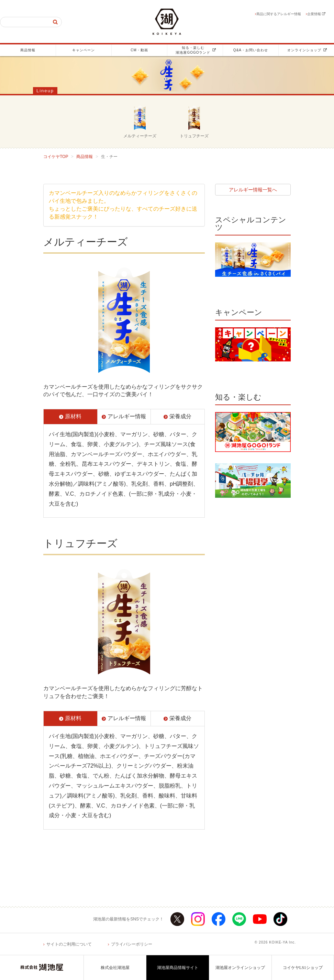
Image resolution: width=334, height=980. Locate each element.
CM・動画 (139, 50)
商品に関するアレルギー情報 (279, 14)
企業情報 (316, 14)
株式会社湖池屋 (115, 968)
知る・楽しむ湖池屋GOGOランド (196, 50)
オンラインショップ (307, 50)
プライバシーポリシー (132, 944)
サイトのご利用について (69, 944)
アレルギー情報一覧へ (253, 190)
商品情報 (28, 50)
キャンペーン (83, 50)
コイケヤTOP (56, 157)
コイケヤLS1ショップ (303, 968)
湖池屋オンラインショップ (240, 968)
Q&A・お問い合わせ (251, 50)
